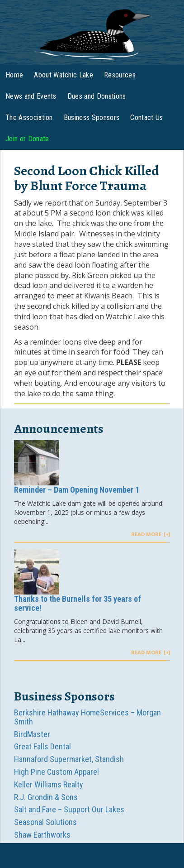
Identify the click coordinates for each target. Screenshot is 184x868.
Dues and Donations (97, 96)
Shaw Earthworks (42, 835)
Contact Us (146, 117)
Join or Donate (27, 139)
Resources (120, 75)
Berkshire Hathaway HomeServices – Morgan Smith (87, 717)
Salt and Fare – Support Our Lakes (69, 809)
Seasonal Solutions (45, 822)
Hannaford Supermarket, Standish (69, 759)
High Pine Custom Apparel (57, 772)
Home (14, 75)
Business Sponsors (92, 117)
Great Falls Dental (42, 746)
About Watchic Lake (64, 75)
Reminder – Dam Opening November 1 (77, 490)
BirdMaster (32, 734)
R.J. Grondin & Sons (46, 797)
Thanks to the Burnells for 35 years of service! (78, 603)
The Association (29, 117)
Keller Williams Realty (49, 784)
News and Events (31, 96)
